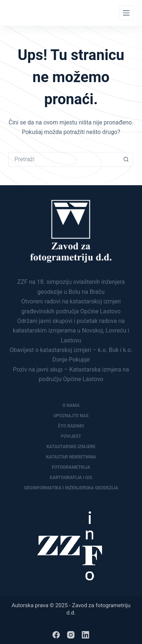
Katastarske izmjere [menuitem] (71, 447)
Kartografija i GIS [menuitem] (71, 478)
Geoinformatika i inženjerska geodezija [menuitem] (71, 488)
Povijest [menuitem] (71, 436)
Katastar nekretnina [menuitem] (71, 457)
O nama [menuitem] (71, 405)
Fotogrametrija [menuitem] (71, 467)
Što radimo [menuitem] (71, 426)
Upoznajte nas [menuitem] (71, 416)
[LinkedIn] (85, 635)
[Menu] (126, 13)
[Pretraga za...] (64, 159)
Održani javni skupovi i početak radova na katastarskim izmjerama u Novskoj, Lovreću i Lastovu (71, 331)
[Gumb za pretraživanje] (126, 159)
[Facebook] (56, 635)
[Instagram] (71, 635)
